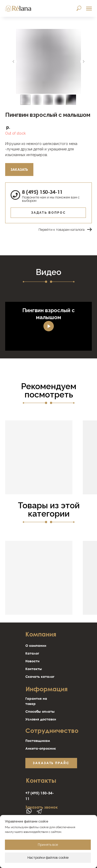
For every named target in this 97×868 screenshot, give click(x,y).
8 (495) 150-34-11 (42, 192)
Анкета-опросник (41, 748)
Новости (32, 661)
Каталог (32, 653)
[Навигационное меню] (89, 9)
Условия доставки (41, 719)
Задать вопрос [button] (48, 213)
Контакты (34, 669)
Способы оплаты (40, 711)
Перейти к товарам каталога (62, 230)
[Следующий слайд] (84, 62)
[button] (51, 763)
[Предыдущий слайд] (13, 62)
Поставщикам (38, 741)
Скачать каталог (40, 677)
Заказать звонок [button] (42, 807)
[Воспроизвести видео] (49, 326)
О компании (36, 646)
